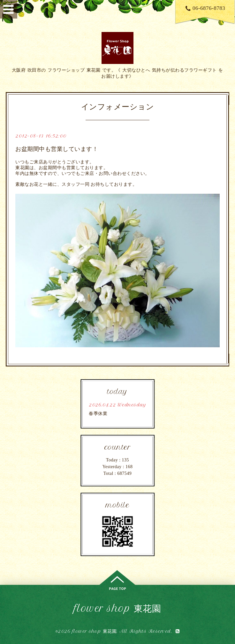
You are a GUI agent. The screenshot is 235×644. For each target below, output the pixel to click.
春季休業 (98, 414)
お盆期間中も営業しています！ (57, 149)
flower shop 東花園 (118, 608)
